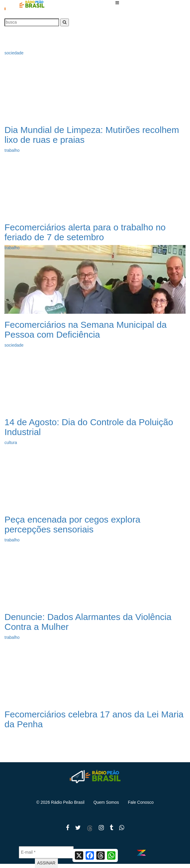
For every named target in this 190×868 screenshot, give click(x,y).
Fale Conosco (141, 802)
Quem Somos (106, 802)
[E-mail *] (46, 852)
